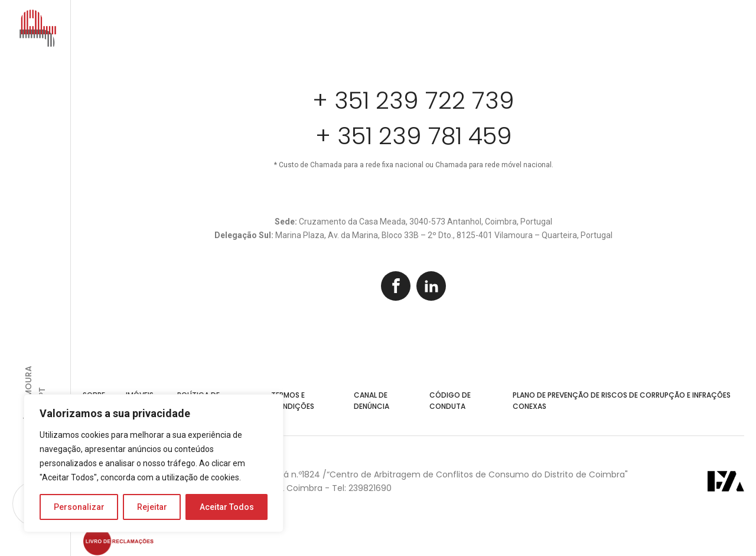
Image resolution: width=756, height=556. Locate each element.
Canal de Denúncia (372, 401)
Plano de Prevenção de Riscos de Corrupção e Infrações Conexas (622, 401)
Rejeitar (152, 507)
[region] (154, 463)
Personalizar (79, 507)
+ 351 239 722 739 (413, 100)
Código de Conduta (450, 401)
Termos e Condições (293, 401)
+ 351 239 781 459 (414, 136)
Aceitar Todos (227, 507)
